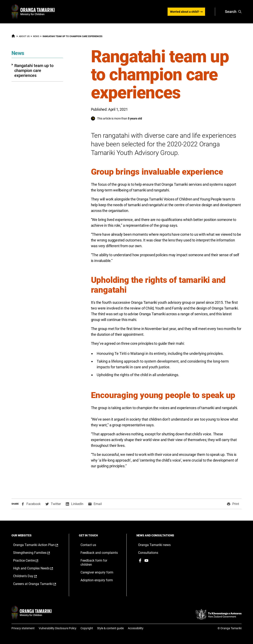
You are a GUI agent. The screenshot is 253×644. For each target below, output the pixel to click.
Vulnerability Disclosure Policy (58, 628)
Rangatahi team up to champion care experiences (32, 71)
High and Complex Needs (37, 568)
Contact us (88, 545)
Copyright (87, 628)
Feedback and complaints (99, 553)
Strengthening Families (36, 553)
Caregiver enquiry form (97, 572)
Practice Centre (30, 561)
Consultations (148, 553)
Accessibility (136, 628)
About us (24, 36)
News (36, 36)
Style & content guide (110, 628)
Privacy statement (23, 628)
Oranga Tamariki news (154, 545)
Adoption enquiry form (97, 580)
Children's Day (29, 576)
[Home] (13, 37)
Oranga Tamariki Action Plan (37, 545)
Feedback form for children (94, 563)
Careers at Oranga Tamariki (37, 584)
